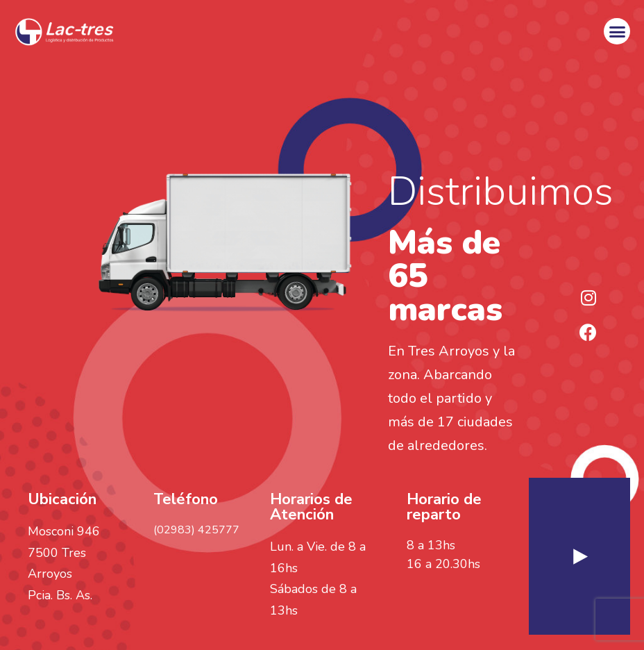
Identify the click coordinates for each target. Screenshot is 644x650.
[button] (617, 31)
